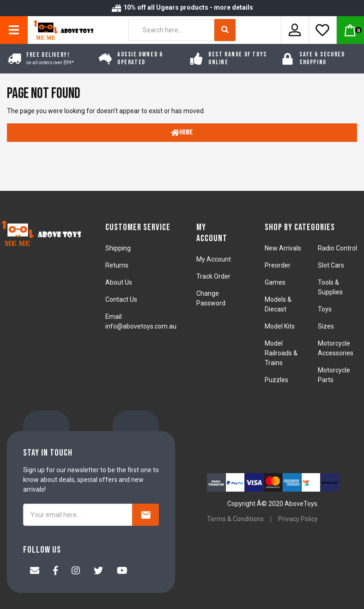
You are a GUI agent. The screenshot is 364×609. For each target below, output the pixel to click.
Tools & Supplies (330, 287)
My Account (214, 259)
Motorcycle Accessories (336, 348)
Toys (325, 309)
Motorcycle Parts (334, 375)
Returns (117, 265)
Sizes (326, 326)
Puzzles (276, 380)
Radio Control (337, 248)
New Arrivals (283, 248)
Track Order (213, 276)
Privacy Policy (298, 519)
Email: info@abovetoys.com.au (141, 321)
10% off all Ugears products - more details (182, 7)
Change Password (211, 298)
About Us (119, 282)
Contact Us (121, 299)
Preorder (278, 265)
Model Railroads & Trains (281, 353)
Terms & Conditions (235, 519)
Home (182, 132)
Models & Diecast (278, 304)
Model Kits (280, 326)
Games (275, 282)
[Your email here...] (78, 515)
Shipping (118, 248)
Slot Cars (331, 265)
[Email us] (35, 572)
